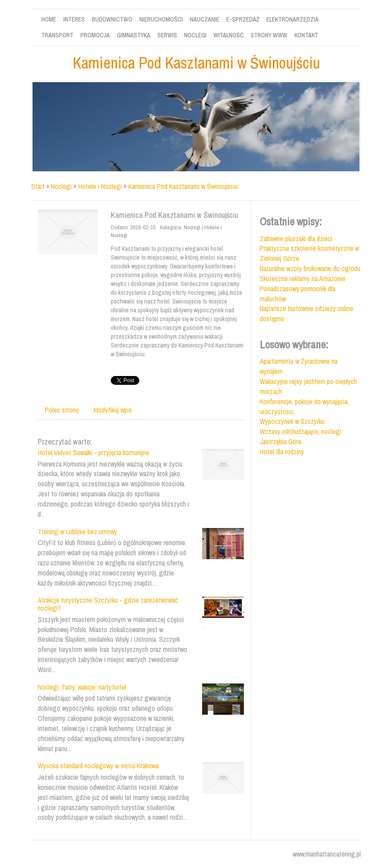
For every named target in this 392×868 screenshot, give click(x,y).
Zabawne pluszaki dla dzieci (296, 239)
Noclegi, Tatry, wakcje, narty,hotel (82, 687)
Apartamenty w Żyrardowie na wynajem (299, 366)
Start (38, 186)
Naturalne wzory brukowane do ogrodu (310, 268)
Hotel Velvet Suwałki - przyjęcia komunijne (94, 452)
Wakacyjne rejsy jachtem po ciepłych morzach (308, 386)
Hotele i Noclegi (100, 186)
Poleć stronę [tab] (62, 410)
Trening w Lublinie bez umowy (78, 532)
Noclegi (61, 186)
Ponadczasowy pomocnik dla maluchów (298, 294)
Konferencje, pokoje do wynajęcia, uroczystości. (304, 407)
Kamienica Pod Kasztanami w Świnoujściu (183, 186)
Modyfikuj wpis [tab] (113, 410)
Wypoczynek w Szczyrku (292, 421)
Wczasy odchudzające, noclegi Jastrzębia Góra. (300, 436)
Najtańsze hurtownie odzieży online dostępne (307, 313)
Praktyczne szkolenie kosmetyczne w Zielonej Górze (309, 253)
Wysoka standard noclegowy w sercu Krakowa (98, 766)
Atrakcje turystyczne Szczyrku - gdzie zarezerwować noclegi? (108, 604)
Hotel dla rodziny (282, 452)
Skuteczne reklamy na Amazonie (303, 278)
